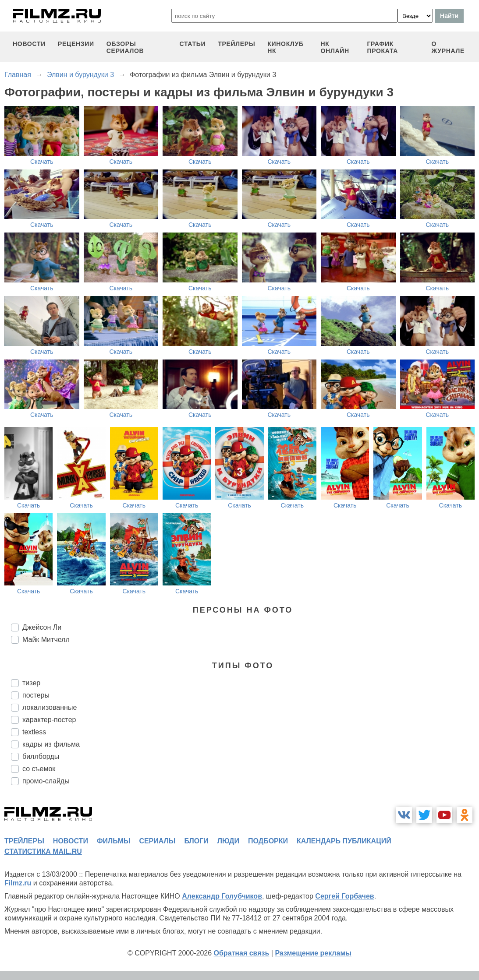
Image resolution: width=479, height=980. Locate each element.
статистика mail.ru (43, 851)
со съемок (39, 769)
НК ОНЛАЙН (335, 47)
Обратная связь (242, 953)
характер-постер (49, 720)
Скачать (42, 162)
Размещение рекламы (313, 953)
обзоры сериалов (125, 47)
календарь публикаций (344, 841)
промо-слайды (46, 781)
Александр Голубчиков (222, 896)
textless (34, 732)
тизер (31, 683)
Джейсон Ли (42, 627)
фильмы (114, 841)
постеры (36, 695)
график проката (382, 47)
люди (228, 841)
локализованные (50, 707)
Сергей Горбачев (344, 896)
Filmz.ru (18, 883)
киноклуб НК (285, 47)
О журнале (448, 47)
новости (29, 44)
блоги (196, 841)
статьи (192, 44)
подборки (268, 841)
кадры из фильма (51, 744)
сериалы (157, 841)
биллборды (41, 756)
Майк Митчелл (46, 640)
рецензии (76, 44)
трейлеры (236, 44)
